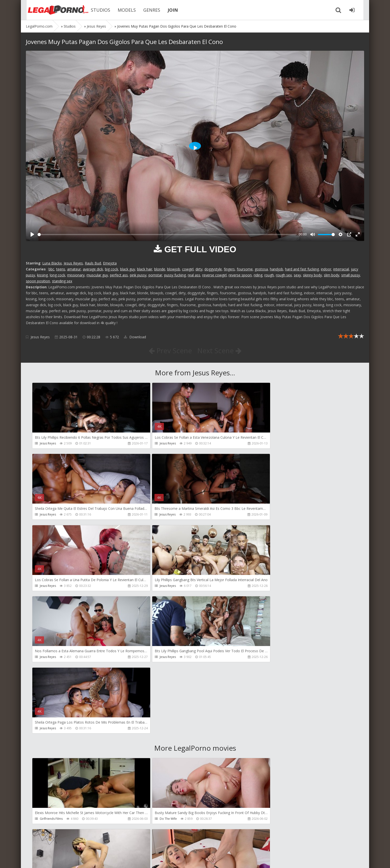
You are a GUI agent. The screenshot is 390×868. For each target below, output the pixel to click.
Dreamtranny (267, 677)
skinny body (312, 275)
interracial (341, 269)
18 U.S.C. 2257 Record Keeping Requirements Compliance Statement (184, 859)
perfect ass (119, 275)
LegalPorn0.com (62, 859)
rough (269, 275)
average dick (93, 269)
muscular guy (97, 275)
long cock (57, 275)
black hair (145, 269)
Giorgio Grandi (50, 819)
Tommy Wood (50, 748)
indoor (326, 269)
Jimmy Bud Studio (161, 819)
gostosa (261, 269)
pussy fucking (175, 275)
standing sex (62, 281)
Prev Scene (170, 350)
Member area (61, 845)
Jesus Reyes (73, 263)
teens (61, 269)
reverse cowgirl (214, 275)
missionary (76, 275)
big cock (112, 269)
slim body (332, 275)
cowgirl (188, 269)
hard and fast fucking (302, 269)
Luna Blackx (52, 263)
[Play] (32, 234)
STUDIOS (97, 10)
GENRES (148, 10)
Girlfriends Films (51, 677)
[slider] (167, 235)
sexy (297, 275)
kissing (42, 275)
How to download (97, 845)
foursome (245, 269)
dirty (199, 269)
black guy (128, 269)
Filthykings (156, 748)
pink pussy (138, 275)
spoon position (38, 281)
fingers (229, 269)
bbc (51, 269)
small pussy (351, 275)
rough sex (284, 275)
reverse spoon (240, 275)
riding (258, 275)
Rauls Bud (93, 263)
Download (135, 337)
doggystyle (213, 269)
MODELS (123, 10)
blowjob (174, 269)
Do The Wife (157, 677)
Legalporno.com (53, 10)
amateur (74, 269)
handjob (276, 269)
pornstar (155, 275)
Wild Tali (263, 819)
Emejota (110, 263)
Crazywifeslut (267, 748)
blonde (160, 269)
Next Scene (219, 350)
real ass (194, 275)
